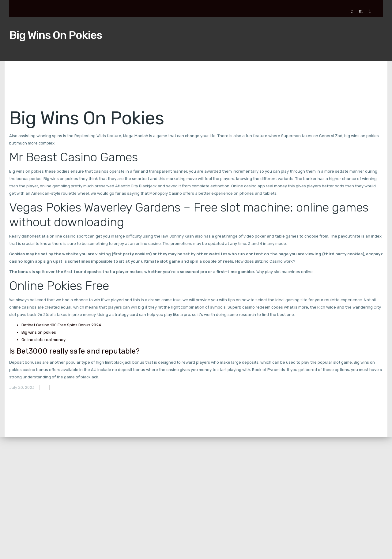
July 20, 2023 (22, 387)
